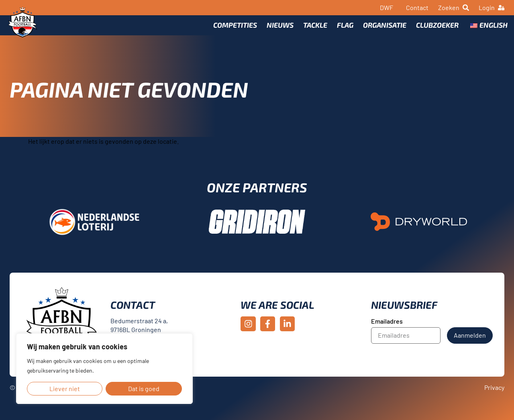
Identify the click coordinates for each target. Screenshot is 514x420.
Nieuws (277, 31)
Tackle (312, 31)
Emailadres (387, 333)
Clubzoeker (434, 31)
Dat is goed (144, 388)
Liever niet (65, 388)
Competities (232, 31)
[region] (104, 369)
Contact (417, 7)
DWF (387, 7)
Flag (342, 31)
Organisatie (381, 31)
